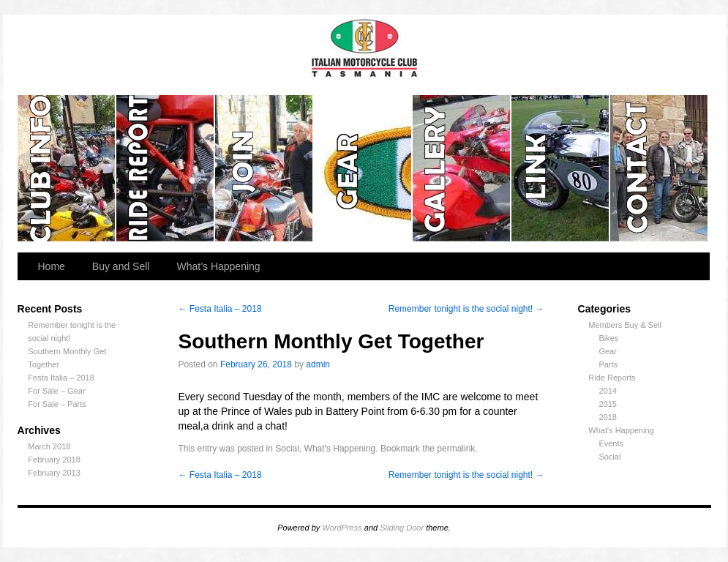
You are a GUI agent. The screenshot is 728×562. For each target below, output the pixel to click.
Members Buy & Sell (625, 325)
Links (561, 168)
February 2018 (54, 460)
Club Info (67, 168)
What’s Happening (218, 266)
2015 (607, 404)
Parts (608, 364)
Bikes (608, 338)
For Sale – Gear (56, 391)
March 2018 (49, 446)
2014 (607, 391)
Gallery (462, 168)
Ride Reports (166, 168)
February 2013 (54, 473)
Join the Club (264, 168)
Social (609, 457)
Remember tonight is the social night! (466, 309)
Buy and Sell (121, 266)
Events (611, 443)
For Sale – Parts (57, 404)
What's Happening (621, 430)
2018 (607, 417)
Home (52, 266)
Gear (363, 168)
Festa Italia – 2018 (61, 378)
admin (318, 364)
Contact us (659, 168)
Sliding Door (402, 528)
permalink (456, 449)
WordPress (342, 528)
